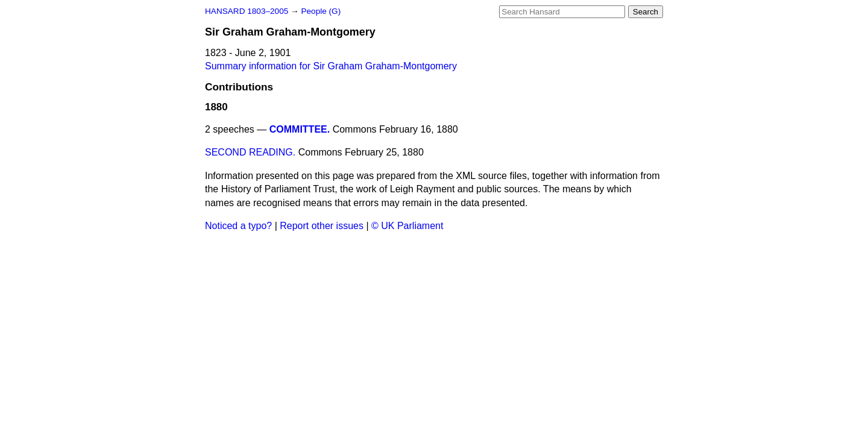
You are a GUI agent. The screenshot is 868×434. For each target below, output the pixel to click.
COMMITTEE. (300, 129)
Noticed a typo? (238, 226)
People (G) (321, 11)
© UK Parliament (407, 226)
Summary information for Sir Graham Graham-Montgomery (331, 66)
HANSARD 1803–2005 (247, 11)
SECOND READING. (250, 152)
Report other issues (322, 226)
